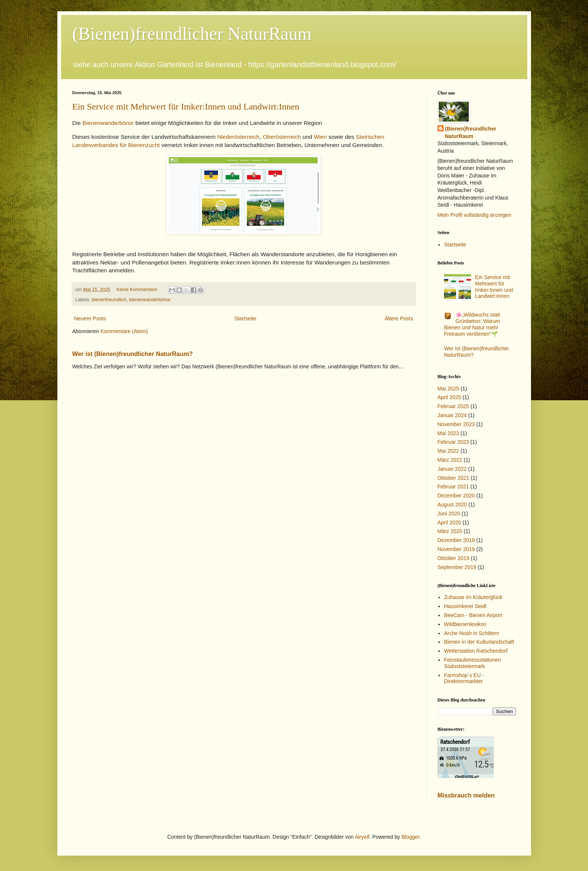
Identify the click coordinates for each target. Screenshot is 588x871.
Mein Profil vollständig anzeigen (475, 215)
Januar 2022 (452, 469)
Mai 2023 (448, 433)
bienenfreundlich (109, 300)
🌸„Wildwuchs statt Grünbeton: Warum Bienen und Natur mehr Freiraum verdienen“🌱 (472, 324)
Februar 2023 (453, 442)
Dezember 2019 (456, 540)
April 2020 (449, 523)
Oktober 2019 (454, 558)
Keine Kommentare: (138, 290)
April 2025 (449, 397)
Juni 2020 (449, 514)
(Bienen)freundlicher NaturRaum (192, 34)
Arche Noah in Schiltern (472, 633)
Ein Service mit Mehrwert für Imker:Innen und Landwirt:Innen (186, 107)
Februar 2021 (453, 487)
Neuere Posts (90, 318)
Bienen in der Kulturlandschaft (479, 642)
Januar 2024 (452, 415)
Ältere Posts (399, 318)
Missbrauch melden (466, 795)
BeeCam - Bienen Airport (473, 615)
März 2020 (450, 531)
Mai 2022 (448, 451)
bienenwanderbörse (150, 300)
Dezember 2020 (456, 496)
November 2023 (456, 424)
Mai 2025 (448, 389)
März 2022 (450, 460)
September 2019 (457, 567)
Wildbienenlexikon (465, 624)
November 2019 (456, 549)
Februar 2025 (453, 406)
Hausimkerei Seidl (465, 606)
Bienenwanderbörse (107, 123)
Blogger (410, 837)
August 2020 (452, 505)
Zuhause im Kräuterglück (473, 597)
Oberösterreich (282, 137)
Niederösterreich (238, 137)
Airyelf (362, 837)
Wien (320, 137)
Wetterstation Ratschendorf (476, 651)
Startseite (245, 318)
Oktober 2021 (454, 478)
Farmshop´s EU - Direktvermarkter (464, 678)
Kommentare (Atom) (124, 331)
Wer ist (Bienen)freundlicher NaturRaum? (133, 354)
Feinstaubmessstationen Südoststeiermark (472, 663)
